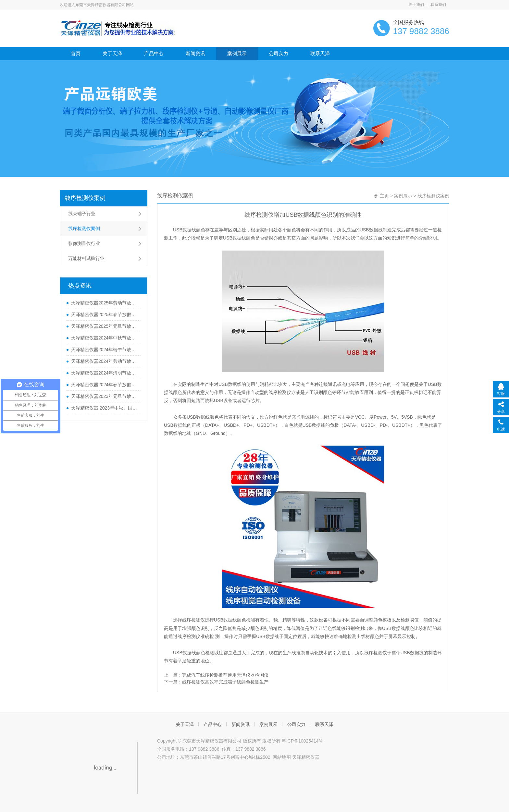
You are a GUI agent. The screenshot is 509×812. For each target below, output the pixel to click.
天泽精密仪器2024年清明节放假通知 (104, 373)
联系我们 (438, 5)
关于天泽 (112, 53)
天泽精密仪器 (306, 757)
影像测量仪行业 (84, 243)
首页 (76, 53)
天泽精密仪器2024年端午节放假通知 (104, 350)
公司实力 (279, 53)
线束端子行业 (82, 214)
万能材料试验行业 (86, 258)
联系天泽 (320, 53)
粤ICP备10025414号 (303, 741)
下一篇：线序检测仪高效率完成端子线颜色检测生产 (216, 682)
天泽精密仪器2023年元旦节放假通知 (104, 396)
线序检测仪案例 (85, 198)
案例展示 (237, 53)
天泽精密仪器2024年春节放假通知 (104, 385)
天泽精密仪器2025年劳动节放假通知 (104, 303)
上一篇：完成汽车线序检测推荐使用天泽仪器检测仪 (216, 675)
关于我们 (416, 5)
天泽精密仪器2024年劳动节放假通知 (104, 361)
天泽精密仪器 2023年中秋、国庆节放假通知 (104, 408)
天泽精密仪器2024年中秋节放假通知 (104, 338)
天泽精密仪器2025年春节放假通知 (104, 314)
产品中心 (154, 53)
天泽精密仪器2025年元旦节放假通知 (104, 326)
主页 (384, 196)
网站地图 (282, 757)
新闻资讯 (195, 53)
